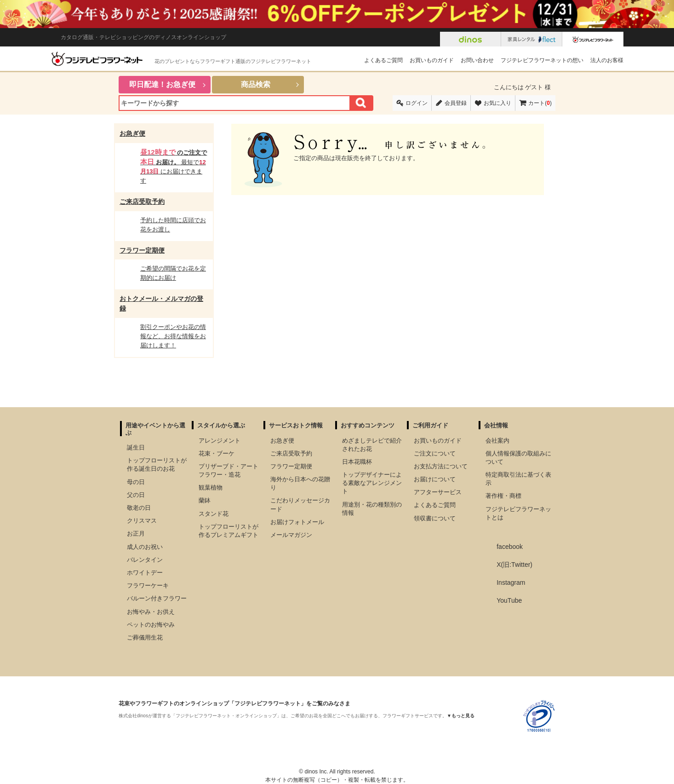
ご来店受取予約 (142, 202)
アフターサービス (438, 492)
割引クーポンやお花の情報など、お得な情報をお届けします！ (173, 336)
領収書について (435, 518)
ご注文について (435, 453)
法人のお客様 (607, 60)
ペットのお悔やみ (151, 625)
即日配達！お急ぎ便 (162, 84)
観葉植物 (211, 487)
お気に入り (497, 103)
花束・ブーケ (217, 453)
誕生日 (136, 447)
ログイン (417, 103)
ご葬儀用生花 (145, 637)
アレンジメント (220, 441)
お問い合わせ (477, 60)
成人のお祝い (145, 547)
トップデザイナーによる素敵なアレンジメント (372, 483)
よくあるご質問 (383, 60)
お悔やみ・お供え (151, 612)
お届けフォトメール (297, 522)
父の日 (136, 495)
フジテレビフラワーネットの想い (542, 60)
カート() (540, 103)
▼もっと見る (461, 716)
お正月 (136, 533)
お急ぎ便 (132, 133)
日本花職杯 (357, 462)
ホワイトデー (145, 573)
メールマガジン (291, 535)
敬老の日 (139, 508)
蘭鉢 (205, 500)
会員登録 (456, 103)
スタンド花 (214, 514)
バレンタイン (145, 560)
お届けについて (435, 479)
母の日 (136, 482)
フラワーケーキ (148, 585)
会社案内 (497, 441)
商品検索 (256, 84)
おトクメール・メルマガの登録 (161, 303)
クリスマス (142, 521)
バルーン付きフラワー (157, 598)
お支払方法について (441, 466)
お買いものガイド (432, 60)
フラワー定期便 (142, 250)
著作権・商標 (503, 496)
